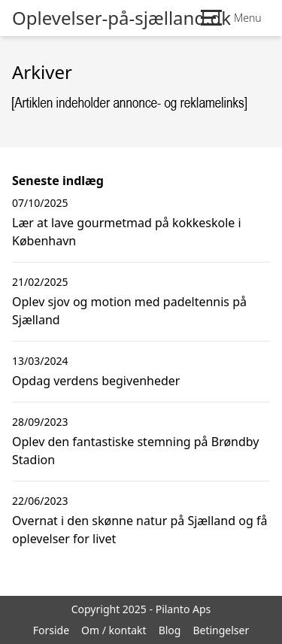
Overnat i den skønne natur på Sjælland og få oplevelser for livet (139, 530)
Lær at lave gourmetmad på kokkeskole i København (127, 232)
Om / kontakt (114, 630)
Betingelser (221, 630)
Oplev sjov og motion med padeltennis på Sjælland (129, 311)
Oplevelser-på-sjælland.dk (121, 18)
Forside (51, 630)
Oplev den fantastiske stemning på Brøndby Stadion (136, 451)
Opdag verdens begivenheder (96, 381)
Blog (170, 630)
